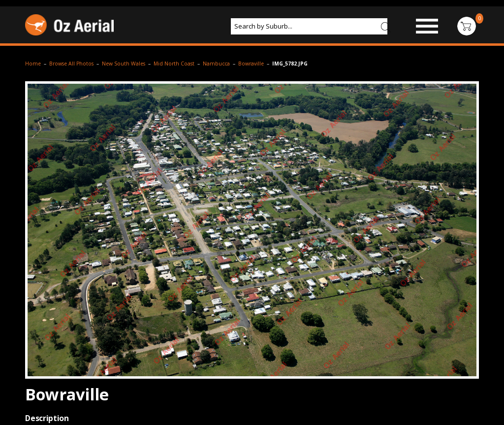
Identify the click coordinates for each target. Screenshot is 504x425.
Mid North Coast (174, 64)
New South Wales (124, 64)
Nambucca (216, 64)
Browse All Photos (71, 64)
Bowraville (251, 64)
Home (33, 64)
